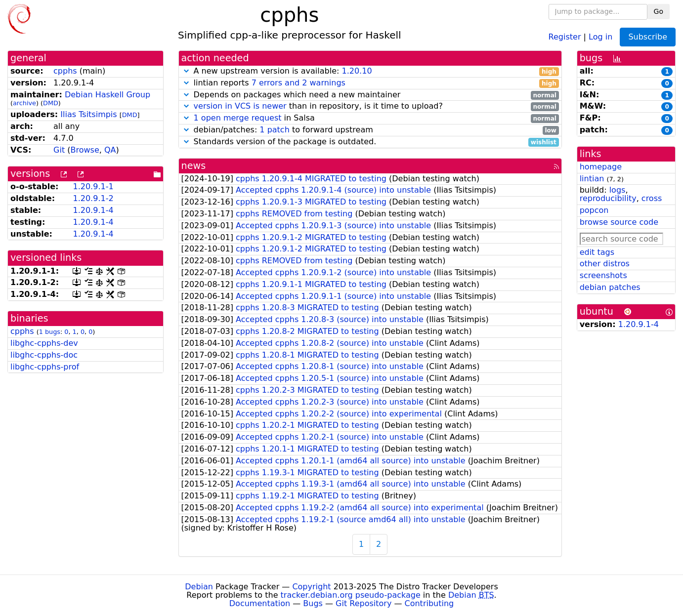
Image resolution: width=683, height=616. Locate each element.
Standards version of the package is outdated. (370, 142)
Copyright (311, 587)
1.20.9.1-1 (93, 186)
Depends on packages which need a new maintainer (370, 95)
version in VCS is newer (240, 106)
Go (659, 11)
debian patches (610, 287)
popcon (594, 210)
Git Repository (363, 603)
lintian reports (370, 83)
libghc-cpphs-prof (45, 367)
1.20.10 (357, 71)
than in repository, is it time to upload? (370, 106)
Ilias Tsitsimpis (88, 114)
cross (652, 198)
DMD (51, 103)
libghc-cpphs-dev (44, 343)
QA (110, 150)
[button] (186, 71)
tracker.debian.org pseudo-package (351, 595)
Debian (199, 587)
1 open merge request (238, 118)
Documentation (260, 603)
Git (59, 150)
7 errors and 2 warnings (299, 83)
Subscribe (648, 37)
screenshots (603, 275)
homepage (601, 167)
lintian (592, 179)
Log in (600, 36)
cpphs (65, 71)
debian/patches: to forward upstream (370, 130)
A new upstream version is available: (370, 71)
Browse (85, 150)
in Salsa (370, 118)
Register (565, 36)
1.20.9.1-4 (93, 210)
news (194, 166)
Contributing (429, 603)
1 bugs (50, 332)
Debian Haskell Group (107, 95)
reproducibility (608, 198)
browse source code (619, 222)
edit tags (597, 252)
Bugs (313, 603)
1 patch (274, 130)
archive (24, 103)
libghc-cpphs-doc (44, 355)
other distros (605, 264)
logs (618, 190)
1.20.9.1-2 (93, 198)
